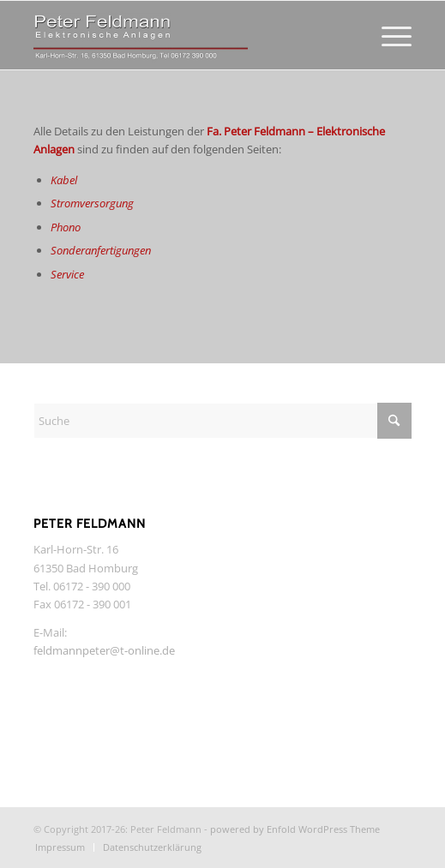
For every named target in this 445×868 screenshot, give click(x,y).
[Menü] (388, 35)
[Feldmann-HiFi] (185, 35)
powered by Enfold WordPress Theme (295, 829)
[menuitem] (388, 35)
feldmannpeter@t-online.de (104, 650)
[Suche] (222, 421)
